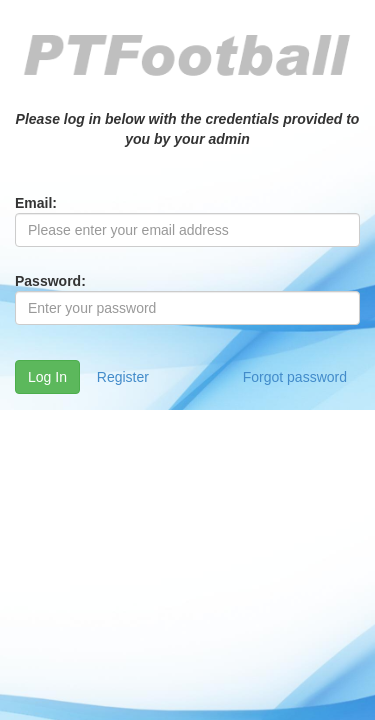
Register (123, 377)
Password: (50, 281)
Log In (47, 377)
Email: (36, 203)
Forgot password (295, 377)
